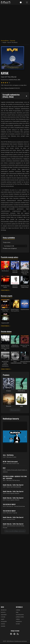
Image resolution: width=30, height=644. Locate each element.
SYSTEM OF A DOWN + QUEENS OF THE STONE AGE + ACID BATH (15, 477)
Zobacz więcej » (6, 369)
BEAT (4, 468)
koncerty (3, 612)
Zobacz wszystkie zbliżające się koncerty (15, 531)
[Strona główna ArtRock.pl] (6, 2)
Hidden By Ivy (21, 391)
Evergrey (9, 391)
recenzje (3, 617)
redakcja (18, 610)
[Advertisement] (14, 21)
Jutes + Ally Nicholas (8, 455)
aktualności (4, 610)
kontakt (18, 624)
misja (17, 612)
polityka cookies (20, 617)
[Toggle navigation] (27, 2)
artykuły (3, 624)
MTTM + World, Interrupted (10, 461)
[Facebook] (11, 634)
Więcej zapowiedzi (15, 410)
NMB (21, 406)
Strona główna (5, 40)
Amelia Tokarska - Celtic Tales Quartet (13, 485)
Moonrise (9, 406)
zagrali (3, 619)
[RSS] (18, 634)
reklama (18, 619)
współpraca (19, 621)
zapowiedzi (4, 615)
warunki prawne (20, 615)
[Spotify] (14, 634)
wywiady (3, 626)
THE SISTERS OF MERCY (9, 504)
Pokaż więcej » (5, 290)
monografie (4, 621)
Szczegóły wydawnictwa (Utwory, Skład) (11, 96)
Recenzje (13, 40)
